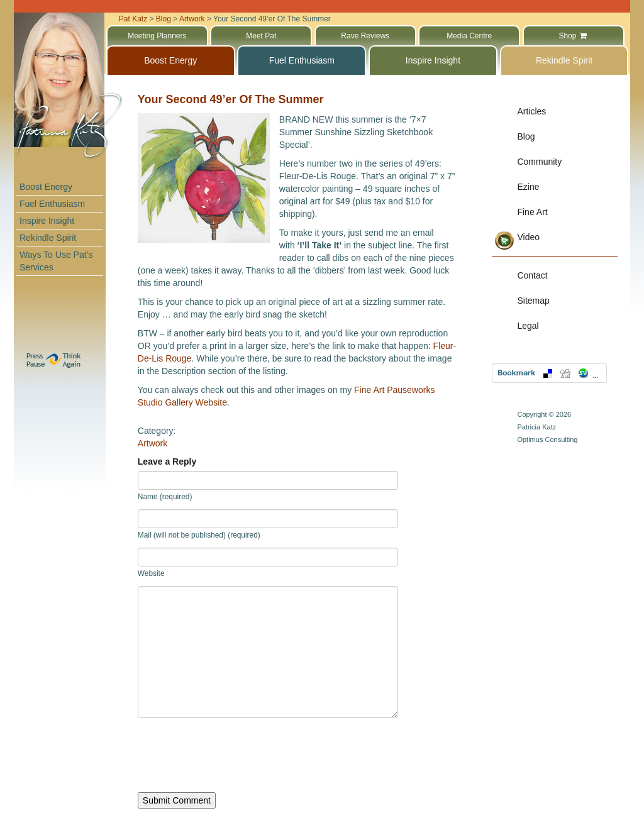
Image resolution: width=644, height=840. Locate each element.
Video (528, 237)
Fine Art (532, 212)
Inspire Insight (47, 221)
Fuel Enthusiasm (52, 204)
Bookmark (549, 373)
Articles (531, 111)
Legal (528, 326)
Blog (526, 136)
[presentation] (233, 755)
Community (539, 162)
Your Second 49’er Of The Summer (231, 99)
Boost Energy (46, 187)
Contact (532, 275)
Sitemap (533, 301)
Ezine (528, 187)
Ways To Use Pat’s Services (56, 261)
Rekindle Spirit (48, 238)
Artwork (153, 443)
